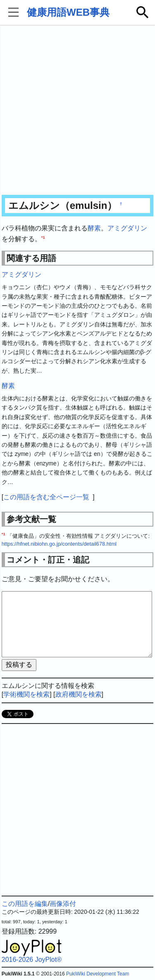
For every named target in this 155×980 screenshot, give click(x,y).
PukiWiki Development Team (98, 974)
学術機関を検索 (26, 694)
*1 (43, 237)
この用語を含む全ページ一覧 (46, 497)
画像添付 (63, 904)
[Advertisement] (77, 111)
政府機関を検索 (79, 694)
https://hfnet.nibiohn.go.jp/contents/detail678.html (59, 544)
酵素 (94, 228)
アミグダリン (127, 228)
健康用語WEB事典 (68, 12)
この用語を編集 (25, 904)
